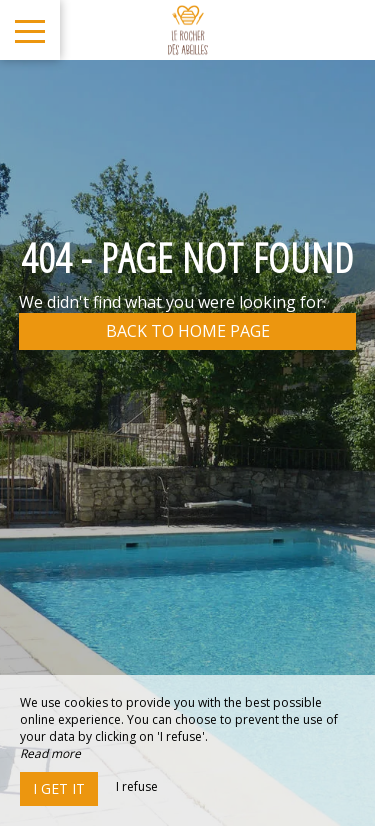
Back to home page (188, 331)
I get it (59, 788)
